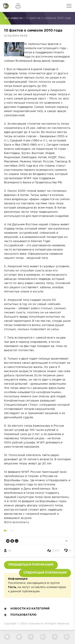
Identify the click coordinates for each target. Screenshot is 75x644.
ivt (10, 551)
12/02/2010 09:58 (16, 36)
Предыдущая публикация (31, 565)
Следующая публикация (45, 573)
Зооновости (36, 624)
